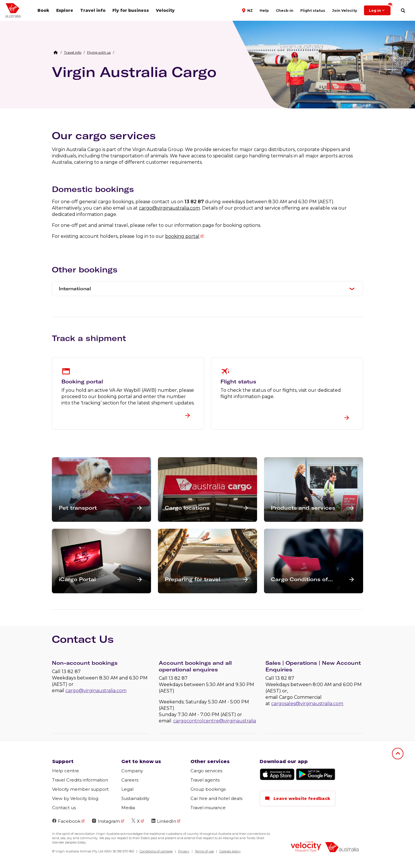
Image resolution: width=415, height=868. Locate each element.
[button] (248, 10)
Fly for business (131, 10)
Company (132, 771)
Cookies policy (230, 851)
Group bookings (208, 789)
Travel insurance (208, 808)
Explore (65, 10)
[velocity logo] (306, 847)
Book (43, 10)
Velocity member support (80, 789)
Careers (130, 780)
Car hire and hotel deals (216, 798)
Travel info (93, 10)
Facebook (66, 821)
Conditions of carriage (156, 851)
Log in (380, 9)
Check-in (285, 11)
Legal (127, 789)
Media (128, 808)
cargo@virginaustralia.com (169, 208)
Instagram (106, 821)
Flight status (313, 11)
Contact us (64, 808)
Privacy (184, 851)
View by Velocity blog (75, 798)
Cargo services (206, 771)
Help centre (66, 771)
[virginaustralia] (342, 848)
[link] (73, 52)
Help (264, 11)
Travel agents (205, 780)
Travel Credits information (80, 780)
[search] (403, 11)
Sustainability (135, 798)
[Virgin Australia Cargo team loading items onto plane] (324, 76)
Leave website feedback (298, 799)
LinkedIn (164, 821)
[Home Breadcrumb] (56, 52)
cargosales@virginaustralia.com (307, 704)
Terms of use (204, 851)
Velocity (165, 10)
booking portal (182, 236)
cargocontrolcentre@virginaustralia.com (220, 721)
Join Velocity (345, 11)
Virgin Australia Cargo (134, 72)
